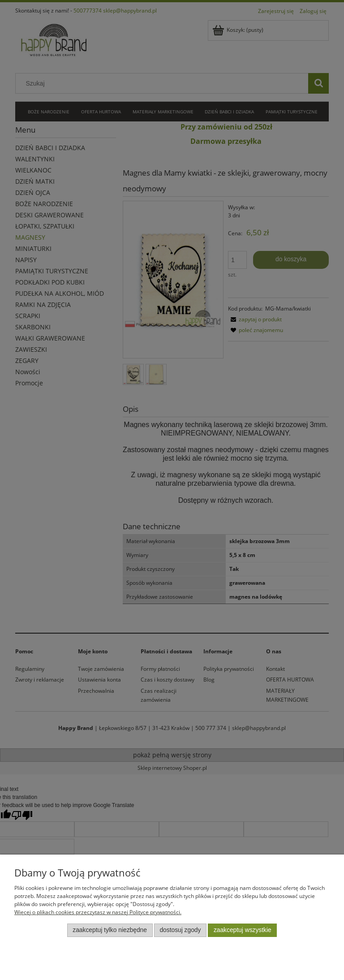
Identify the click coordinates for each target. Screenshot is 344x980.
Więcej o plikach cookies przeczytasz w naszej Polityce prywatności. (98, 912)
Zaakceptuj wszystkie (243, 930)
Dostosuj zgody (180, 930)
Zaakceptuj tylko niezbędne (110, 930)
